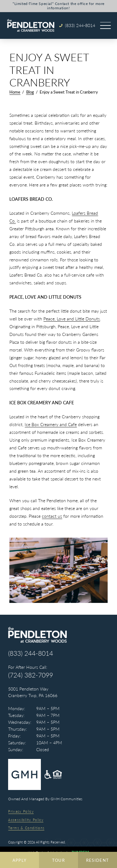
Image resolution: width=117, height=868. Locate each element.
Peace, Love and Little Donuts (72, 319)
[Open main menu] (105, 25)
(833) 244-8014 (31, 653)
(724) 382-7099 (31, 675)
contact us (52, 516)
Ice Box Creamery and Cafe (51, 424)
